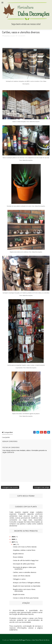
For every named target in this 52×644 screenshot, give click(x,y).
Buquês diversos (18, 554)
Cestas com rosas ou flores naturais (25, 547)
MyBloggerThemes (25, 640)
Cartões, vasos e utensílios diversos (25, 572)
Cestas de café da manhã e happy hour (26, 560)
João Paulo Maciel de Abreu (41, 640)
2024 (13, 537)
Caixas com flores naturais (22, 576)
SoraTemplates (14, 640)
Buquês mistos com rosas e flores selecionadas (24, 590)
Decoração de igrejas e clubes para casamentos (24, 568)
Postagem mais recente (10, 487)
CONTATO (13, 630)
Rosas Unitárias (18, 557)
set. (15, 544)
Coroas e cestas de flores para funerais (26, 598)
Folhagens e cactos (19, 579)
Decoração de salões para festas (24, 564)
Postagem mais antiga (42, 487)
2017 (13, 542)
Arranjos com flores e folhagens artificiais (27, 583)
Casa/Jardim (21, 36)
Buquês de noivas (19, 594)
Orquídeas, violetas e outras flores (24, 550)
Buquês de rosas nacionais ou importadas (27, 586)
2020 (13, 539)
